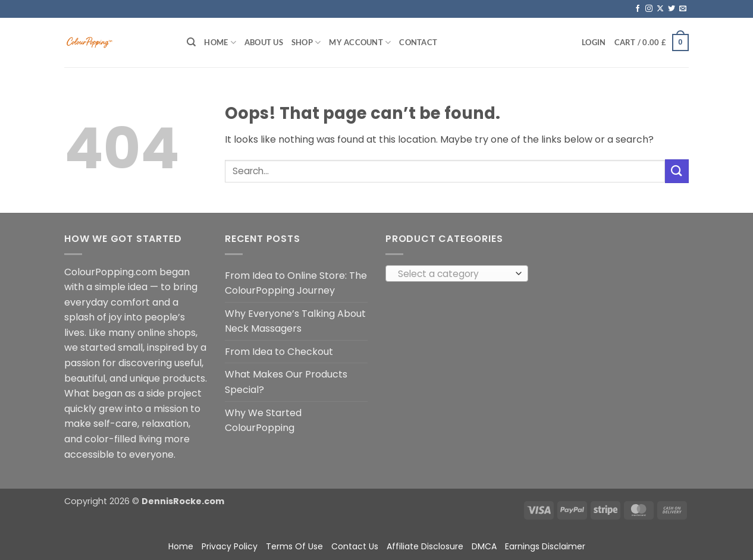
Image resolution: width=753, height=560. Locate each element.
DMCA (484, 546)
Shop (306, 43)
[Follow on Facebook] (638, 9)
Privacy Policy (230, 546)
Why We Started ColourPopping (263, 421)
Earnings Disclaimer (545, 546)
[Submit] (677, 171)
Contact (418, 42)
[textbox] (454, 274)
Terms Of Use (294, 546)
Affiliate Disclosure (425, 546)
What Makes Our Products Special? (286, 382)
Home (220, 43)
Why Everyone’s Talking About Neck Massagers (295, 321)
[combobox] (457, 273)
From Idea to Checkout (279, 352)
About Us (264, 42)
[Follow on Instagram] (649, 9)
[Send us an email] (683, 9)
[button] (594, 42)
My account (360, 43)
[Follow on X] (660, 9)
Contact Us (355, 546)
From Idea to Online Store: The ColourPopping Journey (296, 283)
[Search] (191, 42)
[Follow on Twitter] (672, 9)
